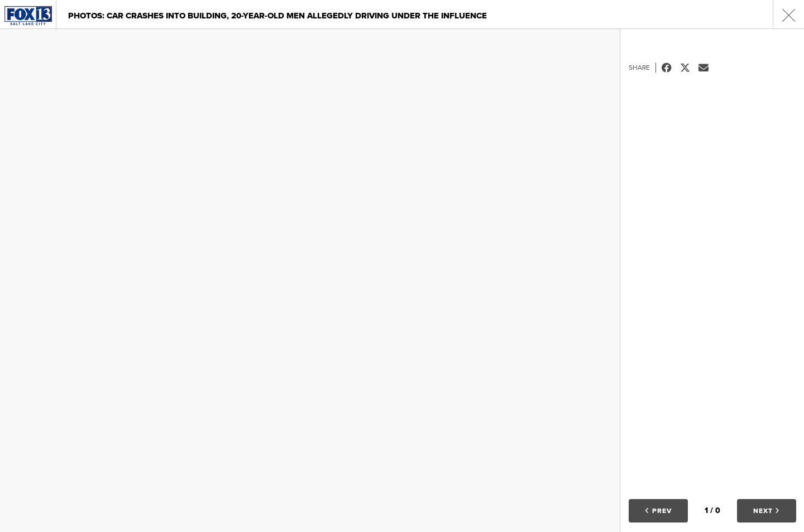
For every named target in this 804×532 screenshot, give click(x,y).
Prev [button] (658, 511)
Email (708, 68)
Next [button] (767, 511)
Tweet (689, 68)
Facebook (671, 68)
